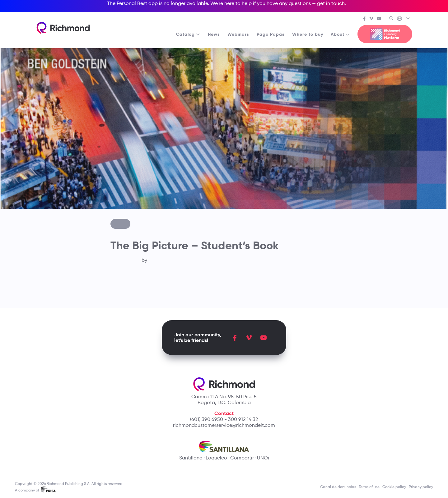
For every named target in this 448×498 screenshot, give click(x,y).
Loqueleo (216, 458)
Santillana (191, 458)
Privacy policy (421, 487)
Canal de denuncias (338, 487)
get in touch (331, 3)
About (340, 34)
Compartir (242, 458)
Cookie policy (394, 487)
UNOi (263, 458)
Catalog (188, 34)
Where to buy (308, 34)
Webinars (238, 34)
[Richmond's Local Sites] (404, 19)
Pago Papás (271, 34)
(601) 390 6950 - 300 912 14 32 (224, 419)
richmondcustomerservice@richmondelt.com (224, 425)
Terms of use (369, 487)
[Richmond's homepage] (63, 28)
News (214, 34)
